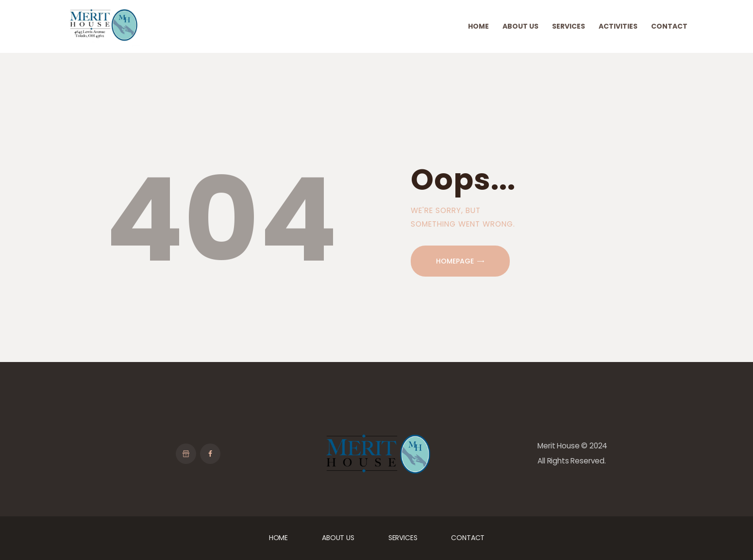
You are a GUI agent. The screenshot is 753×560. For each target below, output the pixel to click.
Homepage (455, 261)
